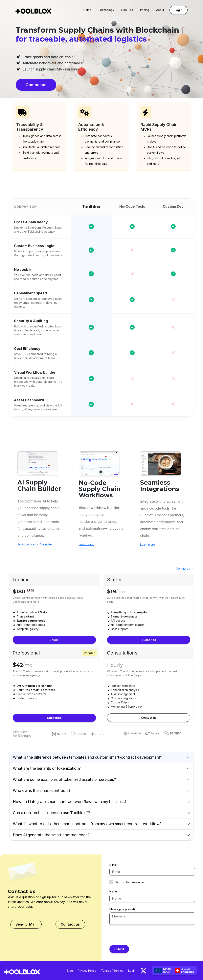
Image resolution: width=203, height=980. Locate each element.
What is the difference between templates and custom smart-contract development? (88, 757)
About (160, 10)
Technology (106, 10)
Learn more (86, 544)
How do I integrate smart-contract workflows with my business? (70, 802)
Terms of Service (112, 971)
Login (179, 10)
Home (87, 10)
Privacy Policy (87, 971)
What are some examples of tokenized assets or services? (64, 779)
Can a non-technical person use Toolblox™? (51, 813)
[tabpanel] (149, 616)
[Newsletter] (111, 882)
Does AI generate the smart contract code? (51, 835)
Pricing (145, 10)
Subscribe (149, 640)
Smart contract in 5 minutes (35, 544)
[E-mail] (152, 872)
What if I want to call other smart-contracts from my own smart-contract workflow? (87, 824)
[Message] (152, 919)
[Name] (152, 898)
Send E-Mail (26, 924)
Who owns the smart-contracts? (42, 791)
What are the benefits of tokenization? (47, 768)
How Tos (127, 10)
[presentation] (140, 937)
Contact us (36, 85)
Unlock (54, 640)
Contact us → (185, 568)
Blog (70, 971)
